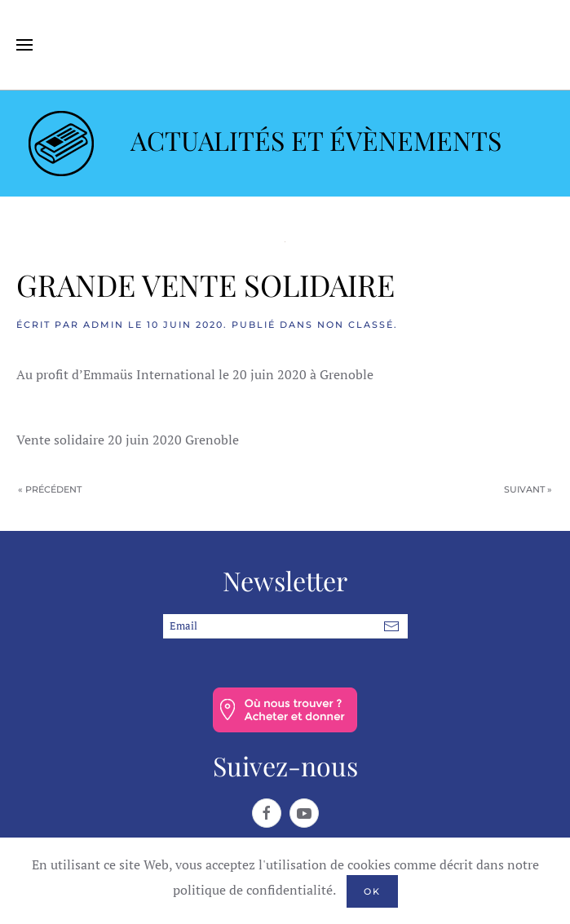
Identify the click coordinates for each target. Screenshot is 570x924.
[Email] (285, 626)
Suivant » (528, 489)
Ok (372, 891)
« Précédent (50, 489)
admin (104, 325)
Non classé (356, 325)
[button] (24, 45)
